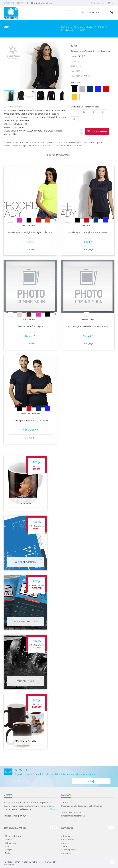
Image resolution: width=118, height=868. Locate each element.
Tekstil (101, 27)
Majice (66, 843)
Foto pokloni (69, 839)
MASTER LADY (30, 319)
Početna (65, 27)
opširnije (52, 809)
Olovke (8, 839)
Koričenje (67, 853)
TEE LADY (88, 225)
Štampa (66, 836)
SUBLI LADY (88, 319)
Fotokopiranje (69, 850)
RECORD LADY (30, 225)
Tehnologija (10, 843)
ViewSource (9, 865)
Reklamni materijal (84, 27)
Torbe (8, 853)
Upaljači (9, 850)
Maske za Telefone (13, 836)
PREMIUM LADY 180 (30, 414)
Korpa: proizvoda (89, 13)
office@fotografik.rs (43, 3)
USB (7, 846)
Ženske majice (69, 30)
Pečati (65, 846)
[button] (63, 45)
